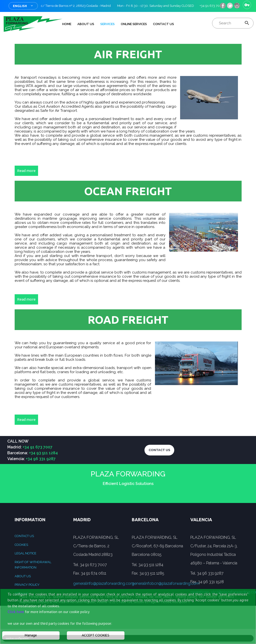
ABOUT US (86, 24)
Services (108, 24)
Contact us (24, 536)
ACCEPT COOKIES (96, 635)
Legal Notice (26, 553)
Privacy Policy (27, 585)
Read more (26, 171)
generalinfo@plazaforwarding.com (104, 583)
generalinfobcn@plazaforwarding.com (166, 583)
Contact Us (164, 24)
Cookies (21, 545)
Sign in (247, 5)
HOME (67, 24)
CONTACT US (159, 450)
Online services (134, 24)
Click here (16, 612)
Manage (31, 635)
